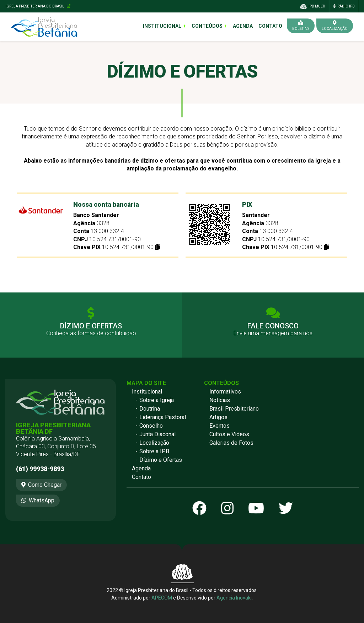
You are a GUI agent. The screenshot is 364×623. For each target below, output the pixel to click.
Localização (154, 443)
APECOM (162, 598)
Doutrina (150, 409)
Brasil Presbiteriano (234, 409)
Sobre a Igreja (157, 400)
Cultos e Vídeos (229, 434)
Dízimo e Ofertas (161, 460)
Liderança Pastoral (163, 417)
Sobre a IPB (154, 451)
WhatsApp (38, 500)
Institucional (162, 26)
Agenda (243, 26)
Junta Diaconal (157, 434)
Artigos (218, 417)
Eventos (220, 426)
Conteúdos (207, 26)
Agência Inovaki (234, 598)
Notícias (220, 400)
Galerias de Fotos (231, 443)
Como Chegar (41, 485)
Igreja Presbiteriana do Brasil (38, 6)
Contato (270, 26)
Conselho (151, 426)
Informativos (225, 392)
